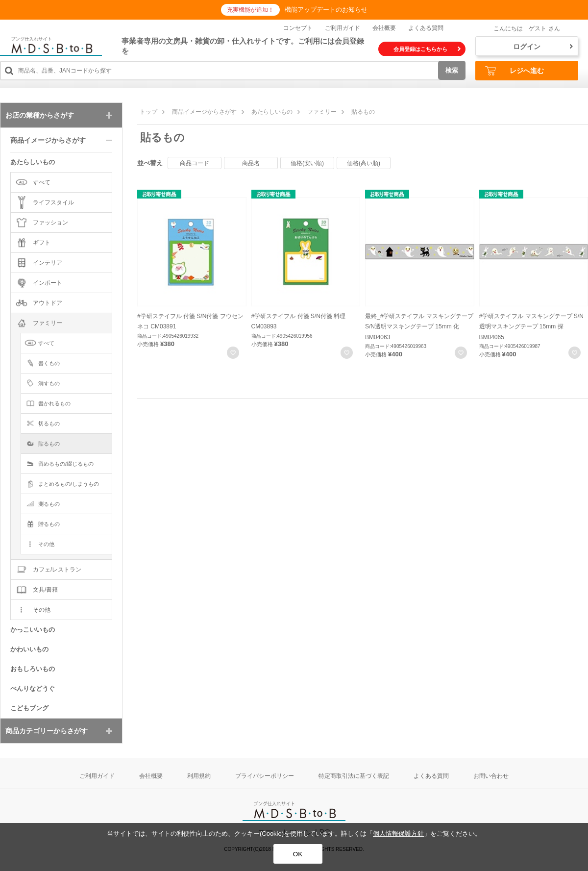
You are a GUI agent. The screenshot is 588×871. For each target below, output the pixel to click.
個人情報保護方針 (398, 834)
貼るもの (363, 112)
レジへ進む (514, 71)
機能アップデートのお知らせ (326, 10)
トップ (148, 112)
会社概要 (384, 28)
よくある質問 (426, 28)
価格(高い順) (364, 163)
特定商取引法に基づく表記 (354, 776)
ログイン (543, 47)
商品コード (195, 163)
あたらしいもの (272, 112)
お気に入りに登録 (233, 353)
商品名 (251, 163)
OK (298, 854)
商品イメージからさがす (204, 112)
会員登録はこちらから (427, 49)
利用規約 (199, 776)
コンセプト (298, 28)
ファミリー (322, 112)
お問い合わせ (491, 776)
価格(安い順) (307, 163)
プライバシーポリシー (265, 776)
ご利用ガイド (343, 28)
